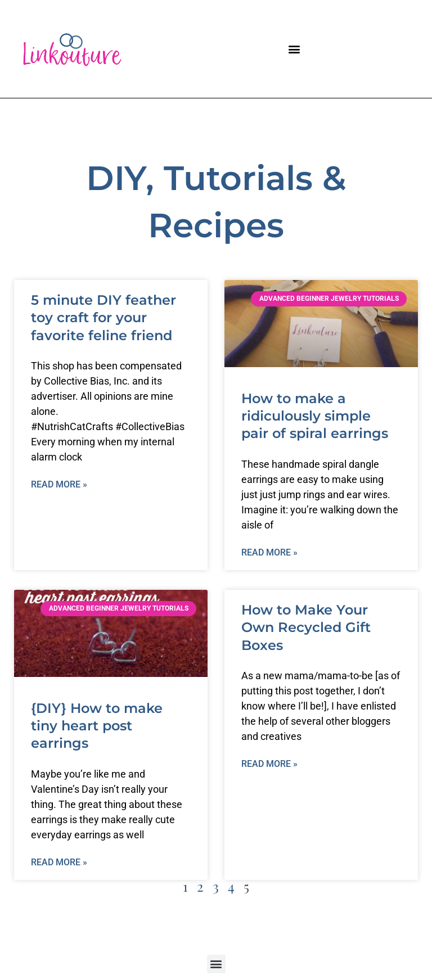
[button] (294, 49)
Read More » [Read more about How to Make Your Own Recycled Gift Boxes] (269, 764)
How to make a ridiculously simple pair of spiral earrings (315, 416)
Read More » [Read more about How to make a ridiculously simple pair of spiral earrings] (269, 552)
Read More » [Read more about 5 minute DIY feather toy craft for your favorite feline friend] (59, 484)
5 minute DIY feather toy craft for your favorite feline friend (103, 317)
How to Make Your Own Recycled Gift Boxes (306, 627)
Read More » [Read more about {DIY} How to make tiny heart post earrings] (59, 862)
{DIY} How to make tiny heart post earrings (97, 726)
